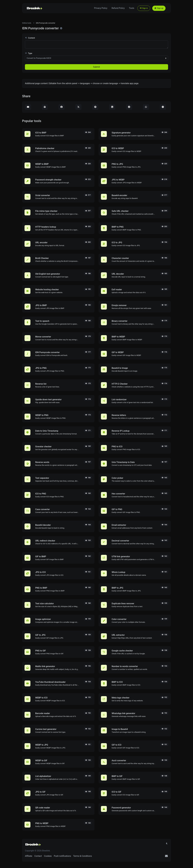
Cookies (48, 856)
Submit (96, 67)
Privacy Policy (101, 8)
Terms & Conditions (83, 856)
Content (30, 38)
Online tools (27, 23)
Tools (132, 8)
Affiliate (29, 856)
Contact (38, 856)
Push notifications (62, 856)
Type (29, 53)
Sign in (144, 8)
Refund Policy (118, 8)
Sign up (159, 8)
